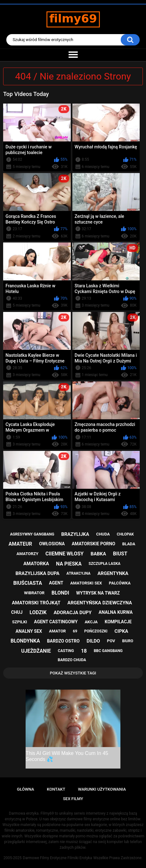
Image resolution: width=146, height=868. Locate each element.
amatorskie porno (94, 544)
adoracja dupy (73, 613)
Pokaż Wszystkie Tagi (73, 673)
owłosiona (52, 544)
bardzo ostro (63, 641)
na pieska (69, 564)
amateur (20, 544)
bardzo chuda (72, 660)
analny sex (29, 631)
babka (98, 554)
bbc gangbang (108, 651)
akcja (91, 622)
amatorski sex (86, 583)
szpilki (19, 622)
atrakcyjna (78, 573)
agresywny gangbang (32, 534)
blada (129, 544)
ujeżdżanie (36, 651)
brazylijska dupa (37, 573)
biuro (128, 641)
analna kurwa (116, 612)
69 (75, 631)
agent (56, 583)
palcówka (120, 583)
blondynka (25, 641)
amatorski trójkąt (36, 603)
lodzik (38, 612)
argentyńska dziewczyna (100, 603)
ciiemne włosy (65, 554)
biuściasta (28, 583)
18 (84, 651)
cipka (121, 631)
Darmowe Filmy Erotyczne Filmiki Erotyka (57, 858)
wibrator (34, 593)
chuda (103, 534)
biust (120, 554)
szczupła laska (104, 564)
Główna (26, 789)
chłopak (125, 534)
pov (111, 641)
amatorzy (27, 554)
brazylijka (75, 534)
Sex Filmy (73, 799)
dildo (93, 641)
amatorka (36, 564)
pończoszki (96, 631)
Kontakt (56, 789)
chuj (17, 612)
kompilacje (118, 622)
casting (66, 651)
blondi (60, 593)
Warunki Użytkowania (102, 789)
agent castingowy (56, 622)
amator (57, 631)
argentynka (113, 573)
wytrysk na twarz (98, 593)
